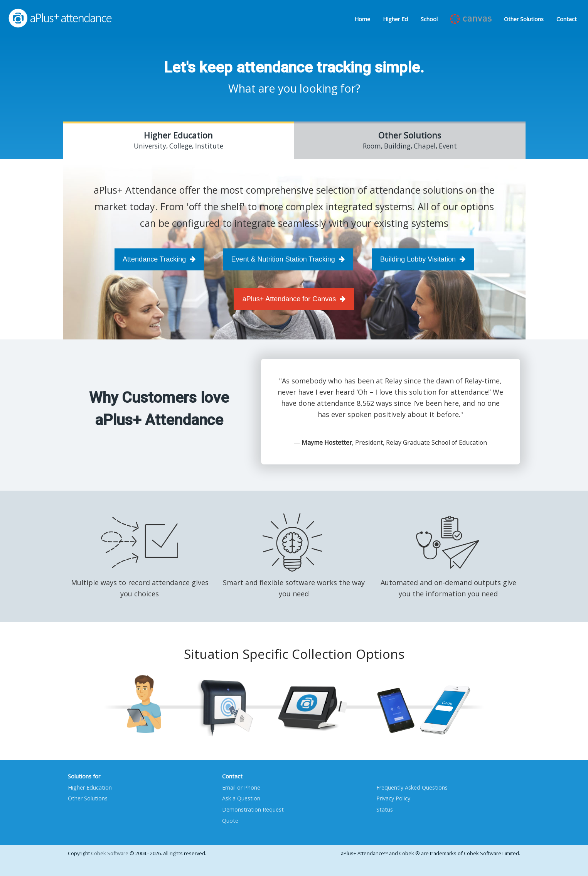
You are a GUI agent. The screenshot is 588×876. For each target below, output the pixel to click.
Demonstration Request (253, 809)
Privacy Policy (393, 798)
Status (385, 809)
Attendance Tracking (159, 259)
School (429, 19)
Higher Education (90, 787)
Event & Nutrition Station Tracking (288, 259)
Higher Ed (395, 19)
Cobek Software (110, 853)
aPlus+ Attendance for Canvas (294, 299)
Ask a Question (241, 798)
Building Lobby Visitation (423, 259)
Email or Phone (241, 787)
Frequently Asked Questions (412, 787)
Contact (567, 19)
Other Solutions (524, 19)
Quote (230, 821)
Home (362, 19)
